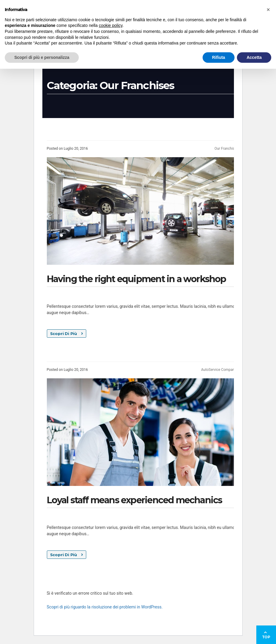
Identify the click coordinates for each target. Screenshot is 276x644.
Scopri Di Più (67, 334)
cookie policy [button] (111, 25)
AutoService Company (219, 370)
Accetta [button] (254, 57)
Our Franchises (226, 149)
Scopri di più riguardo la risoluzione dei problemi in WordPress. (105, 607)
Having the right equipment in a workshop (137, 279)
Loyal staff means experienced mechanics (135, 500)
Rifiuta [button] (219, 57)
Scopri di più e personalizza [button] (42, 57)
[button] (268, 10)
